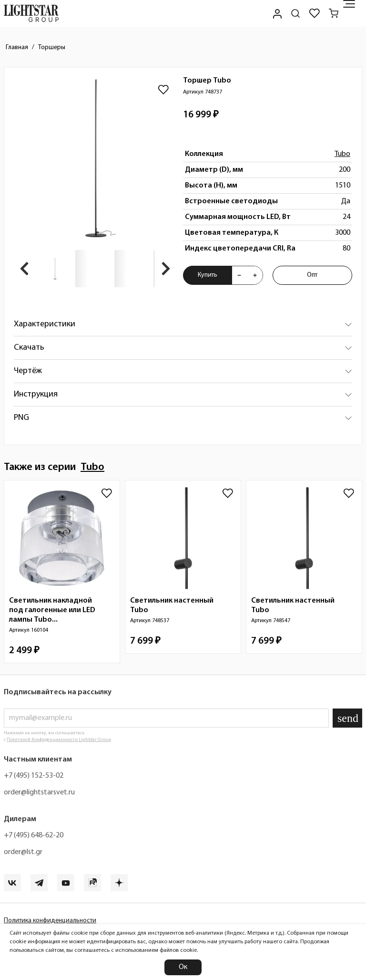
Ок (183, 967)
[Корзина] (334, 13)
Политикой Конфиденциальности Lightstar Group (59, 740)
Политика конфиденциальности (50, 921)
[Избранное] (315, 13)
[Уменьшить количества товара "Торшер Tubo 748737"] (239, 275)
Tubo (342, 154)
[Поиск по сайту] (295, 13)
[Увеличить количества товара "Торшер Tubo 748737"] (255, 275)
